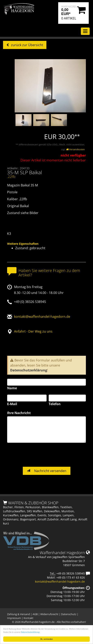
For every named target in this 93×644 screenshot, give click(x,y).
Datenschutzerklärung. (30, 632)
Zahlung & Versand (19, 614)
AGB (35, 614)
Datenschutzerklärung (29, 370)
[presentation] (38, 455)
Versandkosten (75, 149)
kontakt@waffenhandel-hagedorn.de (42, 317)
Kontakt (28, 618)
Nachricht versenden (47, 471)
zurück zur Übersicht (27, 45)
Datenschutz (69, 614)
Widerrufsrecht (49, 614)
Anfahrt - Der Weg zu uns (33, 331)
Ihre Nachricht (19, 413)
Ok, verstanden (46, 639)
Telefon (55, 404)
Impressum (14, 618)
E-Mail (12, 404)
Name (12, 388)
